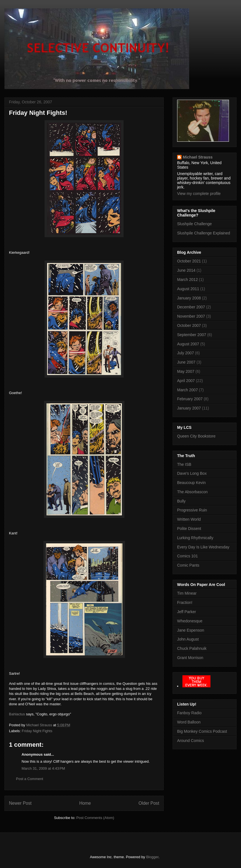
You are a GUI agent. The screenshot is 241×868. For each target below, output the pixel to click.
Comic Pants (188, 565)
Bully (181, 501)
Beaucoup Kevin (191, 483)
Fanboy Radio (189, 713)
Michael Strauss (198, 157)
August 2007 (188, 344)
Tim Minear (187, 593)
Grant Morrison (190, 658)
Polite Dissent (189, 529)
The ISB (184, 464)
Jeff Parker (186, 612)
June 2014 (186, 270)
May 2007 (186, 371)
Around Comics (191, 741)
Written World (189, 519)
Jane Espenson (191, 630)
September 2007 (192, 335)
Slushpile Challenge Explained (204, 233)
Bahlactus (17, 714)
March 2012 (187, 280)
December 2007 (191, 307)
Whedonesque (190, 621)
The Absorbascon (192, 492)
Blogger (152, 857)
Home (85, 803)
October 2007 (189, 325)
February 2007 (190, 399)
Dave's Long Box (192, 473)
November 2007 (191, 316)
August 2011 (188, 289)
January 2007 (189, 408)
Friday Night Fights (37, 731)
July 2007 (186, 353)
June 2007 (186, 362)
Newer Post (20, 803)
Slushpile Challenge (194, 224)
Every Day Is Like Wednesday (203, 547)
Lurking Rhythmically (195, 538)
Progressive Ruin (192, 510)
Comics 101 (187, 556)
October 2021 (189, 261)
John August (188, 639)
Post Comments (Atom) (95, 818)
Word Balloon (189, 722)
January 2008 (189, 298)
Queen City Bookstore (196, 436)
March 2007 (187, 390)
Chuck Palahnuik (192, 648)
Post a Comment (30, 779)
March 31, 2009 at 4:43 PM (43, 768)
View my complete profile (199, 194)
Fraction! (185, 602)
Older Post (149, 803)
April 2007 (186, 381)
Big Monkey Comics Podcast (202, 731)
